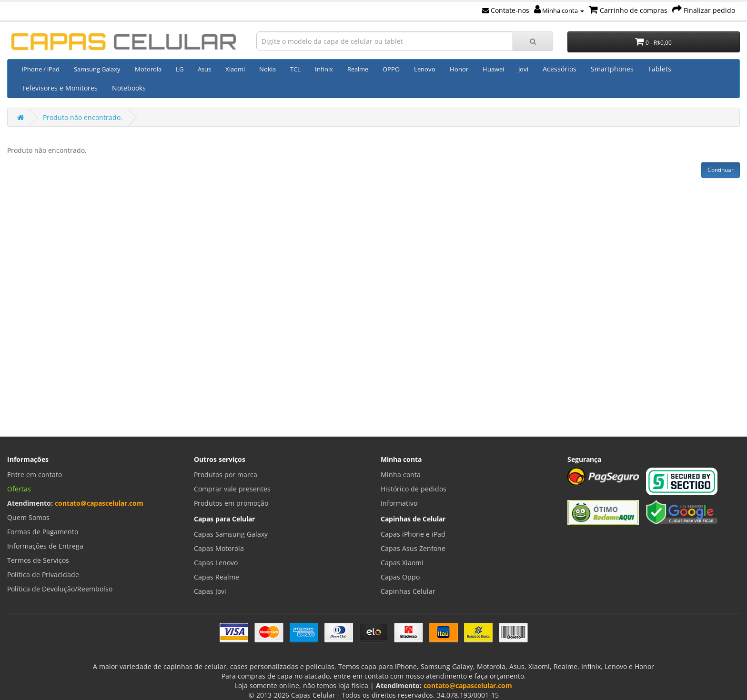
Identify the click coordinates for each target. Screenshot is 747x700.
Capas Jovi (210, 591)
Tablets (660, 69)
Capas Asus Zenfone (413, 548)
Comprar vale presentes (232, 489)
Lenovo (425, 69)
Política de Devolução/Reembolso (60, 589)
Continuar (721, 170)
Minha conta (559, 10)
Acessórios (560, 69)
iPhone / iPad (41, 69)
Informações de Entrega (45, 546)
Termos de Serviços (38, 560)
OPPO (391, 69)
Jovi (523, 69)
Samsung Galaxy (97, 69)
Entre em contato (35, 475)
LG (180, 69)
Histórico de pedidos (414, 489)
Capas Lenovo (216, 563)
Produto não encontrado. (83, 117)
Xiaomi (235, 69)
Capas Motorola (219, 548)
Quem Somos (28, 517)
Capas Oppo (400, 577)
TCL (295, 69)
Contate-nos (506, 10)
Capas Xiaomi (402, 563)
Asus (204, 69)
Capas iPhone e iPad (413, 534)
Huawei (493, 69)
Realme (358, 69)
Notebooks (129, 88)
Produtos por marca (226, 475)
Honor (459, 69)
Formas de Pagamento (43, 532)
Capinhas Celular (408, 591)
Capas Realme (217, 577)
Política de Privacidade (43, 575)
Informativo (399, 503)
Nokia (268, 69)
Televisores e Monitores (60, 88)
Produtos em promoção (231, 503)
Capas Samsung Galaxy (231, 534)
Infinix (324, 69)
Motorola (148, 69)
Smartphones (612, 69)
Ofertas (19, 489)
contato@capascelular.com (99, 503)
